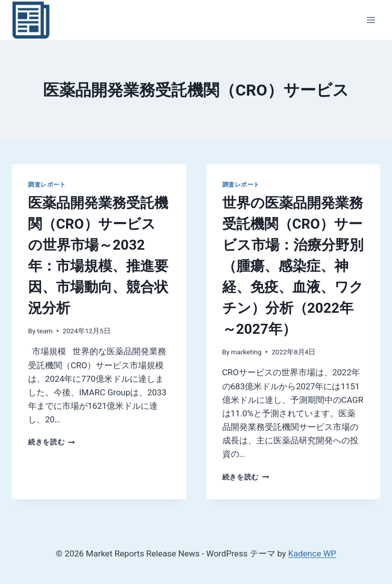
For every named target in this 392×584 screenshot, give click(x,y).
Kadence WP (312, 553)
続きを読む (52, 442)
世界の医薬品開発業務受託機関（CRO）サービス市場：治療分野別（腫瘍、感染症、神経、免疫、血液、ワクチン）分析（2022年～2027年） (293, 266)
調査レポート (47, 185)
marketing (247, 352)
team (45, 331)
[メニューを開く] (371, 20)
